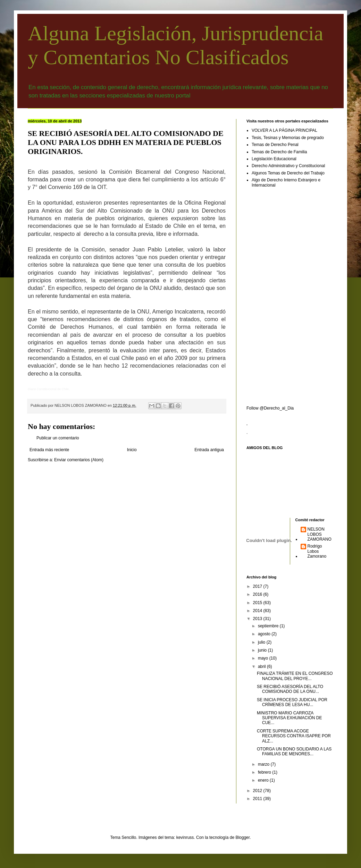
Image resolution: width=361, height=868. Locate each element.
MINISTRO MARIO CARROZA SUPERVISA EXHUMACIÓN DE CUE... (289, 718)
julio (262, 642)
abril (262, 667)
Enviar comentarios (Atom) (79, 460)
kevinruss (185, 837)
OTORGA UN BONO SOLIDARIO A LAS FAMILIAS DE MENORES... (294, 751)
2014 (258, 611)
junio (263, 650)
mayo (264, 658)
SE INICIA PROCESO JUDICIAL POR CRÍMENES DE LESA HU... (292, 702)
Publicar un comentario (58, 438)
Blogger (242, 837)
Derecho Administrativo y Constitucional (288, 166)
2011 (258, 799)
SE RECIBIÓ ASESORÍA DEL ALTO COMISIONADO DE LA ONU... (290, 689)
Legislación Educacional (274, 159)
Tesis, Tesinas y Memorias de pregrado (288, 138)
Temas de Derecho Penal (275, 145)
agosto (265, 634)
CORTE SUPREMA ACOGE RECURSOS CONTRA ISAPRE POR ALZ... (294, 736)
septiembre (269, 626)
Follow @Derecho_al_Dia (270, 408)
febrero (265, 772)
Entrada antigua (209, 450)
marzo (264, 764)
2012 (258, 791)
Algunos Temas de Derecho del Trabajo (288, 173)
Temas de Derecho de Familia (279, 152)
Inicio (132, 450)
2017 (258, 586)
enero (264, 780)
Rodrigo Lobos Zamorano (317, 551)
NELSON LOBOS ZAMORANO (320, 534)
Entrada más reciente (49, 450)
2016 (258, 594)
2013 (258, 619)
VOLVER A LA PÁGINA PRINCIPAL (284, 130)
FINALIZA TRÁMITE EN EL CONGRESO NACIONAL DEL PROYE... (295, 676)
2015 (258, 603)
